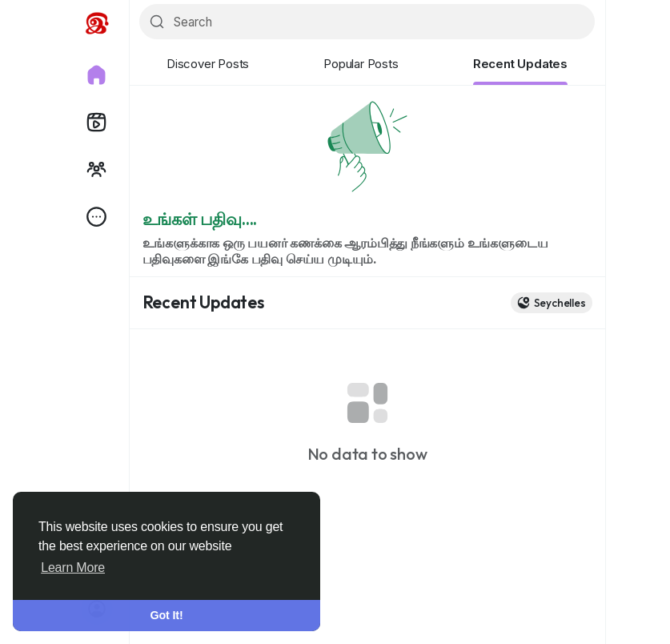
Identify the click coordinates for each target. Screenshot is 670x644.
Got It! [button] (167, 615)
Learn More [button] (73, 568)
